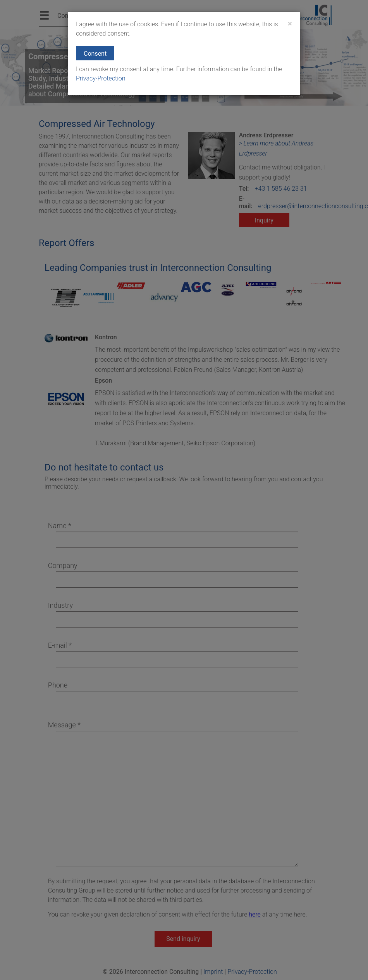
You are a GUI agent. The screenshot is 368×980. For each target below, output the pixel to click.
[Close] (290, 24)
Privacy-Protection (101, 78)
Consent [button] (95, 54)
